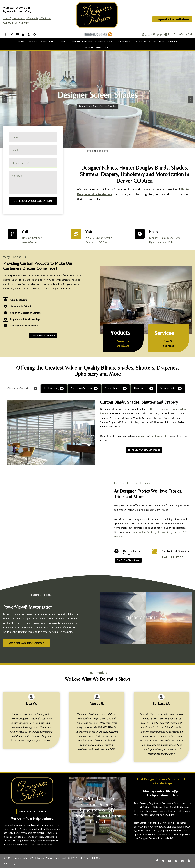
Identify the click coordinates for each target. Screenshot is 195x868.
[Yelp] (29, 34)
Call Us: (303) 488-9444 (16, 23)
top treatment (158, 436)
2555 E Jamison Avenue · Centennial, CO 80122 (53, 858)
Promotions (156, 41)
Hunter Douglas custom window (168, 409)
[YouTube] (17, 34)
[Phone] (182, 861)
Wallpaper (124, 41)
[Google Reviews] (35, 34)
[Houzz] (23, 34)
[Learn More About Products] (123, 344)
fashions (104, 413)
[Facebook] (6, 34)
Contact (172, 41)
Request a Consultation (172, 19)
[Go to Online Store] (128, 560)
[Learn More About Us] (43, 336)
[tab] (88, 151)
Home (21, 41)
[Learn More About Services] (169, 344)
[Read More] (144, 450)
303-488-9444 (94, 858)
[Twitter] (12, 34)
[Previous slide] (4, 99)
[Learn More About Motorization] (26, 643)
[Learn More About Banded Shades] (98, 107)
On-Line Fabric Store (98, 47)
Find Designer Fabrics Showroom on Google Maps (163, 781)
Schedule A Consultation (33, 186)
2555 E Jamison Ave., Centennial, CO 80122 (27, 18)
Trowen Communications (27, 864)
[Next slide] (191, 99)
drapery (142, 436)
